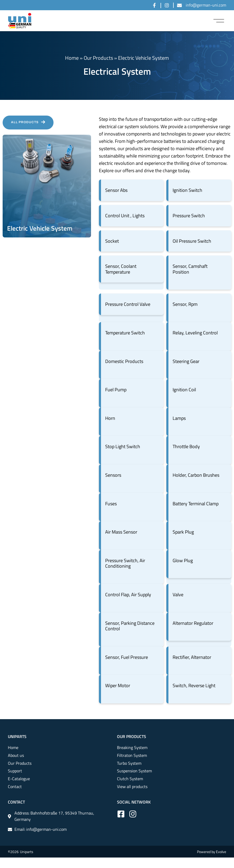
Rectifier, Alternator (192, 657)
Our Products (98, 58)
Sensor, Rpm (185, 304)
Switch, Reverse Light (194, 685)
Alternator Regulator (193, 623)
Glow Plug (183, 560)
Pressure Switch (189, 216)
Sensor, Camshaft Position (190, 269)
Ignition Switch (187, 190)
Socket (112, 241)
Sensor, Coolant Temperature (121, 269)
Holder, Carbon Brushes (196, 475)
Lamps (179, 418)
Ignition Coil (184, 390)
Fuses (111, 504)
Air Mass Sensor (121, 532)
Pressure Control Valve (128, 304)
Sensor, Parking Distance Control (130, 626)
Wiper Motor (118, 685)
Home (72, 58)
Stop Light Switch (123, 446)
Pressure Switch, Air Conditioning (125, 563)
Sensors (113, 475)
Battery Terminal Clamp (196, 504)
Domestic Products (124, 361)
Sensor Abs (116, 190)
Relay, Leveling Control (195, 333)
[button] (219, 21)
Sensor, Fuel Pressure (127, 657)
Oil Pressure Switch (192, 241)
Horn (110, 418)
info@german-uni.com (206, 5)
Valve (178, 595)
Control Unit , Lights (125, 216)
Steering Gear (186, 361)
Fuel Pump (116, 390)
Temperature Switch (125, 333)
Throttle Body (186, 446)
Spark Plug (183, 532)
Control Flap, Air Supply (128, 595)
